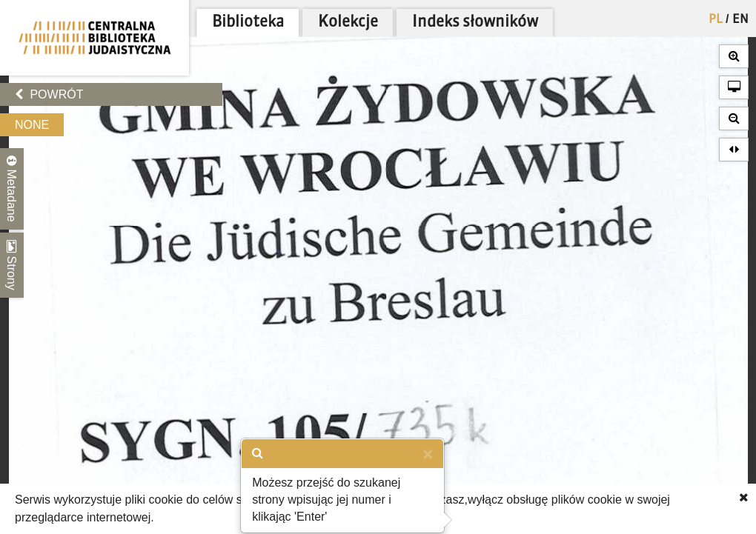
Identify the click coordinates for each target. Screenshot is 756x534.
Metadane (12, 189)
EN (740, 20)
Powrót (49, 94)
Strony (12, 265)
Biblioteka (248, 23)
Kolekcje (348, 23)
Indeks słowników (475, 23)
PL (716, 20)
